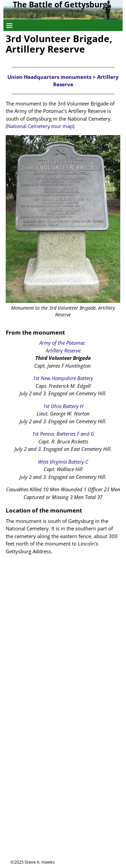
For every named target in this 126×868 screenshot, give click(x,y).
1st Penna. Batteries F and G (63, 434)
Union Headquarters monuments (49, 77)
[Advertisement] (63, 796)
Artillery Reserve (63, 350)
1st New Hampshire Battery (63, 378)
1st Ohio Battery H (63, 406)
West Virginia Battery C (63, 462)
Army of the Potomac (63, 343)
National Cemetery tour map (40, 126)
